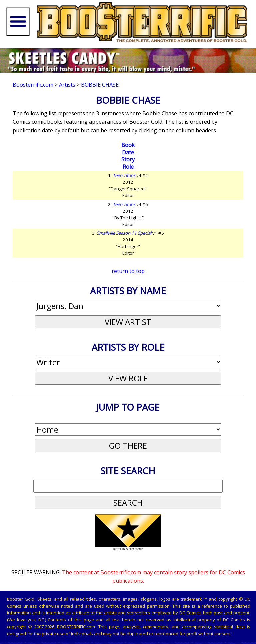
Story (128, 159)
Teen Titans (124, 175)
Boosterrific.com (33, 85)
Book (128, 145)
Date (128, 152)
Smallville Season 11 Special (124, 233)
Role (128, 167)
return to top (128, 271)
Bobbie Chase (100, 85)
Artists (67, 85)
